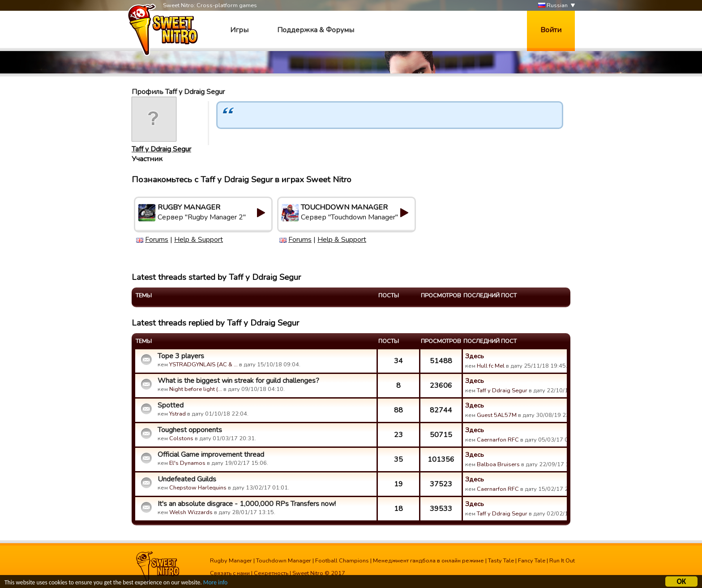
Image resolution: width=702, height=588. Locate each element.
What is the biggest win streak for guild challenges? (238, 381)
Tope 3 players (181, 356)
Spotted (171, 405)
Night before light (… (196, 389)
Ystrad (178, 414)
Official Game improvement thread (211, 455)
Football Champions (342, 561)
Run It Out (562, 561)
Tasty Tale (501, 561)
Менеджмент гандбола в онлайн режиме (428, 561)
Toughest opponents (190, 430)
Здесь (475, 356)
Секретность (271, 573)
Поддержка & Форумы (316, 30)
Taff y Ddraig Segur (161, 149)
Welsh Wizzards (191, 512)
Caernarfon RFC (498, 440)
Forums (157, 240)
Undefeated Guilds (187, 479)
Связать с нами (230, 573)
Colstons (181, 438)
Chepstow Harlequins (198, 488)
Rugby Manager (231, 561)
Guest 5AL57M (497, 415)
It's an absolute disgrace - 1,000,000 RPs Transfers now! (247, 504)
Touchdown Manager (284, 561)
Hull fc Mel (491, 366)
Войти (551, 30)
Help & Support (199, 240)
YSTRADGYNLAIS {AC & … (203, 365)
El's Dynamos (187, 463)
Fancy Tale (532, 561)
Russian (553, 6)
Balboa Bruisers (498, 464)
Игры (239, 30)
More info (215, 583)
